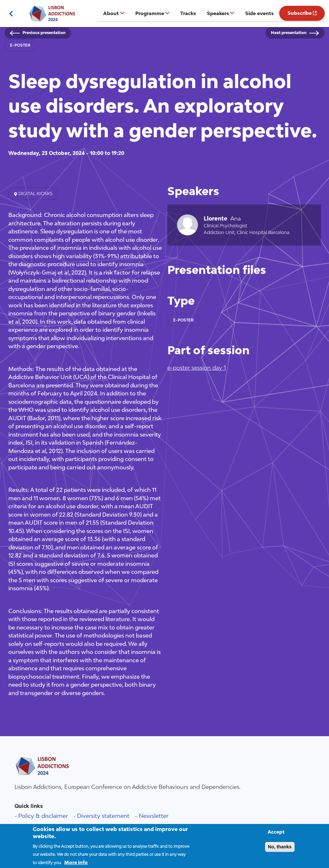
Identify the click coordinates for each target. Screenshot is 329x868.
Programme (150, 13)
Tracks (188, 13)
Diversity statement (103, 816)
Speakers (218, 13)
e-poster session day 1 (197, 368)
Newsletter (154, 816)
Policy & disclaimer (43, 816)
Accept (276, 836)
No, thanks (280, 851)
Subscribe (300, 13)
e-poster (20, 45)
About (111, 13)
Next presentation (289, 33)
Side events (259, 13)
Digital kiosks (35, 194)
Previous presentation (44, 33)
